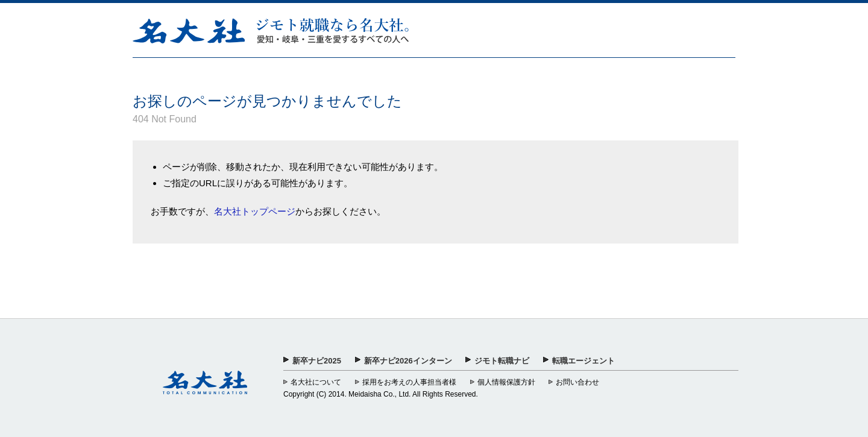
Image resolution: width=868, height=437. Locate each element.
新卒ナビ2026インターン (408, 361)
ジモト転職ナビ (502, 361)
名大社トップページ (255, 211)
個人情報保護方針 (506, 382)
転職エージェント (583, 361)
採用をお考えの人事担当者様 (409, 382)
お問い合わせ (577, 382)
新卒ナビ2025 (317, 361)
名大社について (316, 382)
